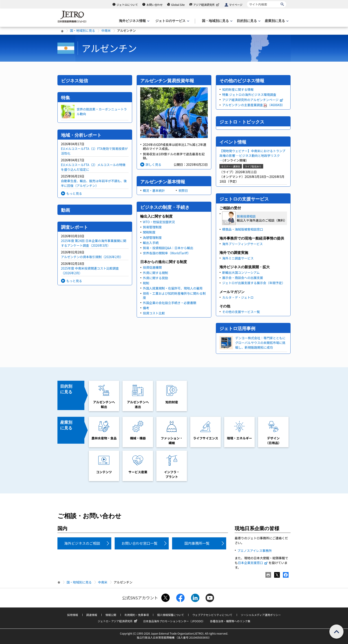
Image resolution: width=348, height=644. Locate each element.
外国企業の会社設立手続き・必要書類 (170, 303)
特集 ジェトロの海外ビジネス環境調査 (249, 95)
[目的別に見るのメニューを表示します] (248, 21)
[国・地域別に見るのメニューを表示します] (217, 21)
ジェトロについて (127, 5)
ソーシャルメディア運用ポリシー (261, 615)
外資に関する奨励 (155, 278)
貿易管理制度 (152, 227)
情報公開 (111, 615)
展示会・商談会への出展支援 (243, 278)
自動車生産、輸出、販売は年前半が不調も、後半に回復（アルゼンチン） (94, 183)
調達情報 (92, 615)
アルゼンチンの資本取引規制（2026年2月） (92, 257)
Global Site (178, 5)
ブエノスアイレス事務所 (255, 551)
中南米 (106, 30)
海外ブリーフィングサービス (242, 244)
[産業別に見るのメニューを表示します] (276, 21)
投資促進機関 (152, 267)
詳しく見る (153, 164)
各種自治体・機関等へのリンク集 (230, 621)
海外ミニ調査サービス (238, 258)
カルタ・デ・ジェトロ (238, 297)
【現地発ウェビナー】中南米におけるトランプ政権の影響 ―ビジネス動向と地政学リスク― (252, 156)
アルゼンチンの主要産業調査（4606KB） (253, 105)
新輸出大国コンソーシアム (241, 272)
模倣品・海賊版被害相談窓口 (243, 229)
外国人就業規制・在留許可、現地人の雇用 (173, 288)
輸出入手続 (151, 243)
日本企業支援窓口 (253, 563)
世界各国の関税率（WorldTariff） (167, 253)
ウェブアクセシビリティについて (212, 615)
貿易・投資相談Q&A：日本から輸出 (168, 248)
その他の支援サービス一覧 (241, 312)
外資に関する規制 (155, 273)
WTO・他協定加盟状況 (159, 222)
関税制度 (149, 232)
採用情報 (72, 615)
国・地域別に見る (83, 30)
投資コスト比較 (154, 313)
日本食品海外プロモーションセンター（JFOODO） (174, 621)
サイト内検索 (247, 1)
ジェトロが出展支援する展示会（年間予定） (254, 283)
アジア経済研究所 (207, 5)
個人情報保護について (171, 615)
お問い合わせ (155, 5)
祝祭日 (183, 190)
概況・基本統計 (154, 190)
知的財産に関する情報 (238, 89)
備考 (146, 308)
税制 (146, 283)
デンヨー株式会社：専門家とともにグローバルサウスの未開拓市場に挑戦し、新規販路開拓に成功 (260, 343)
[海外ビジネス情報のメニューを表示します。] (134, 21)
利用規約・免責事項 (137, 615)
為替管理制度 (152, 238)
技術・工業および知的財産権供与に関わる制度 (174, 295)
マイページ (236, 5)
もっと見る (74, 193)
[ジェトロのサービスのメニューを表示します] (172, 21)
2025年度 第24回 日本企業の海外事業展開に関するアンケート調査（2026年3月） (94, 243)
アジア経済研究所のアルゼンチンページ (253, 100)
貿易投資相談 (246, 216)
